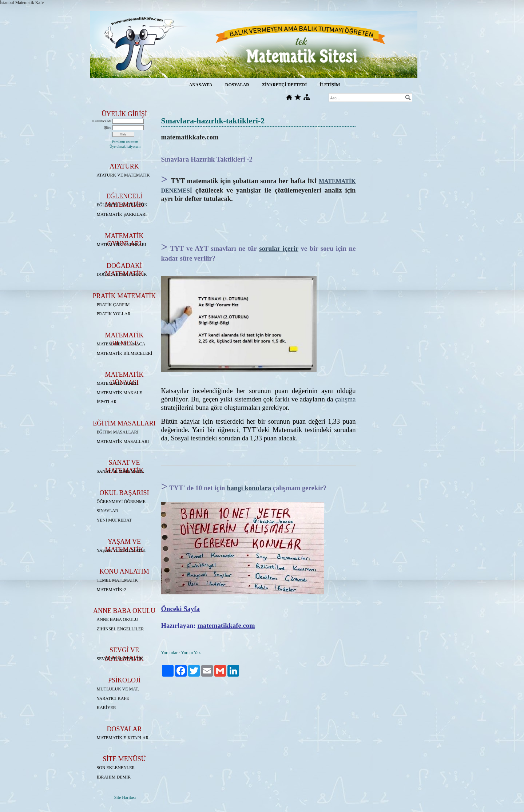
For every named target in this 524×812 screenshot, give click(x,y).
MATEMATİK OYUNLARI (122, 245)
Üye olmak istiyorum (125, 146)
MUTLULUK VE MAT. (118, 689)
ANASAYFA (201, 85)
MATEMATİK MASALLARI (123, 441)
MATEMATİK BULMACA (121, 344)
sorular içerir (279, 248)
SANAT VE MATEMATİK (121, 471)
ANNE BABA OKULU (118, 619)
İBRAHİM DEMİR (114, 777)
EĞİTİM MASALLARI (118, 432)
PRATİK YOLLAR (114, 314)
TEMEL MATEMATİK (117, 580)
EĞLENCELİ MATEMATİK (122, 205)
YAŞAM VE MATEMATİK (121, 550)
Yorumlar (169, 653)
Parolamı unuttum (125, 142)
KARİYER (106, 708)
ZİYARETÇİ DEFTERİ (284, 85)
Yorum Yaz (191, 653)
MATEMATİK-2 (112, 590)
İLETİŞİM (330, 85)
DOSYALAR (237, 85)
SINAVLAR (108, 511)
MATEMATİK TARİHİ (117, 383)
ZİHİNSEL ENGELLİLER (120, 629)
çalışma (346, 399)
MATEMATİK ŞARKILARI (122, 214)
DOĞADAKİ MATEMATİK (122, 274)
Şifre (108, 128)
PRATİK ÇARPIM (113, 305)
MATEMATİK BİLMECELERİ (125, 353)
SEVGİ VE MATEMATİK (120, 659)
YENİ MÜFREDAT (114, 520)
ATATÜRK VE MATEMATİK (123, 175)
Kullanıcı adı (102, 121)
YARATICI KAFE (113, 698)
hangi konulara (249, 488)
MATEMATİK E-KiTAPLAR (123, 738)
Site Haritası (125, 797)
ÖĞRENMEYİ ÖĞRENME (121, 502)
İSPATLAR (107, 402)
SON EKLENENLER (116, 768)
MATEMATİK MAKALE (120, 393)
